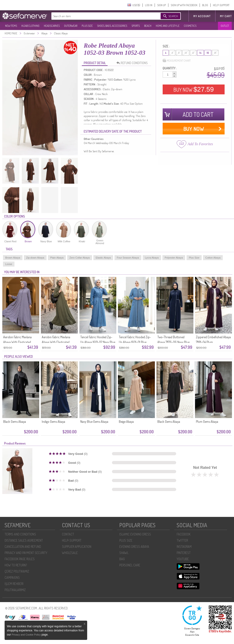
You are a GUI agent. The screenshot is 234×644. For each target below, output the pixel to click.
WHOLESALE (70, 553)
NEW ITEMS (11, 26)
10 (186, 53)
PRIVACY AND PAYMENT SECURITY (26, 553)
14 (200, 53)
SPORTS (136, 26)
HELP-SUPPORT (221, 5)
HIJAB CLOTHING (30, 26)
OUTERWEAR (71, 26)
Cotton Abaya (213, 258)
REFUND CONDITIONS (133, 63)
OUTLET (225, 26)
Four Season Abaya (128, 258)
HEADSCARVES (52, 26)
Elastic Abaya (103, 258)
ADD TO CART (198, 114)
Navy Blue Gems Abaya (94, 422)
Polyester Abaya (174, 258)
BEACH (148, 26)
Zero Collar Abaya (80, 258)
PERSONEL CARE (130, 565)
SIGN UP (162, 5)
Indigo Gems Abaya (53, 422)
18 (215, 53)
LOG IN (149, 5)
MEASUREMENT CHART (177, 61)
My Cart (226, 16)
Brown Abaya (13, 258)
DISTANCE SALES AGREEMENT (24, 540)
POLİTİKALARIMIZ (15, 590)
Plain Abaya (57, 258)
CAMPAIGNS (12, 577)
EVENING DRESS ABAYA (134, 547)
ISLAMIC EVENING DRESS (135, 534)
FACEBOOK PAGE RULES (20, 559)
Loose (9, 264)
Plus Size (194, 258)
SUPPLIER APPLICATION (77, 547)
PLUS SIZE (87, 26)
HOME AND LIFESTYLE (168, 26)
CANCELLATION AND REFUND (23, 547)
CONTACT (68, 534)
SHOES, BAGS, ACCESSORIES (112, 26)
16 (208, 53)
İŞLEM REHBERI (14, 584)
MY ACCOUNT (202, 16)
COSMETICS (190, 26)
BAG (122, 559)
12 (193, 53)
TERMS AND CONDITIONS (20, 534)
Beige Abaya (126, 422)
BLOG (205, 5)
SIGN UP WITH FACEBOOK (184, 5)
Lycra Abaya (152, 258)
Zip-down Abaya (35, 258)
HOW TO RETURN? (16, 565)
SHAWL (124, 553)
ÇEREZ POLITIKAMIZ (17, 571)
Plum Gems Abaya (207, 422)
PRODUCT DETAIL (95, 63)
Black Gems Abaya (15, 422)
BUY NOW (194, 89)
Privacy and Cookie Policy (27, 635)
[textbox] (101, 16)
